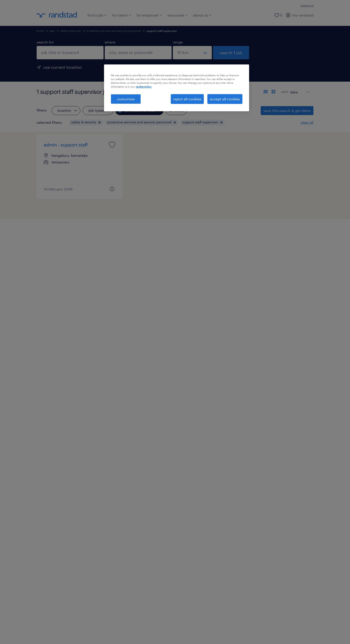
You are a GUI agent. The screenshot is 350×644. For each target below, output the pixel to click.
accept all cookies (225, 99)
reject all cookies (187, 99)
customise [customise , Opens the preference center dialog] (126, 99)
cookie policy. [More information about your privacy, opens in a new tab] (144, 87)
